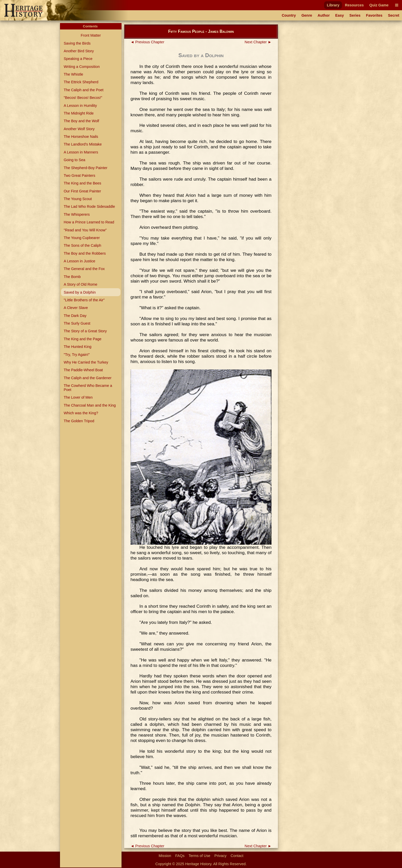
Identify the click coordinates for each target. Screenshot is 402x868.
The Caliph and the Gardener (87, 378)
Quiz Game (379, 5)
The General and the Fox (84, 269)
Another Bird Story (79, 51)
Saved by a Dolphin (80, 292)
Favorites (374, 15)
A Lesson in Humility (80, 106)
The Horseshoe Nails (81, 137)
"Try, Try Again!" (77, 355)
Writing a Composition (82, 67)
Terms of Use (200, 856)
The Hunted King (77, 347)
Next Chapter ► (258, 42)
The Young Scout (78, 199)
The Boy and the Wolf (81, 121)
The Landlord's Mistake (83, 144)
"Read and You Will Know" (85, 230)
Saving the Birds (77, 43)
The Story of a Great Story (85, 331)
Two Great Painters (79, 175)
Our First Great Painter (82, 191)
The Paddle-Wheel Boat (83, 370)
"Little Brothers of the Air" (84, 300)
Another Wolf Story (79, 129)
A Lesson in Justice (79, 261)
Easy (340, 15)
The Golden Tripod (79, 421)
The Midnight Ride (79, 113)
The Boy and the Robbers (85, 253)
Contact (237, 856)
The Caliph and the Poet (83, 90)
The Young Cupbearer (82, 238)
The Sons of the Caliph (82, 245)
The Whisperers (77, 214)
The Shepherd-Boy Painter (85, 168)
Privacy (220, 856)
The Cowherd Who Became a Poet (88, 388)
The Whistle (73, 74)
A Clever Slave (76, 308)
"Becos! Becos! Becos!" (83, 98)
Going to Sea (74, 160)
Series (355, 15)
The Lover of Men (78, 397)
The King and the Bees (82, 183)
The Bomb (72, 277)
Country (289, 15)
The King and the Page (82, 339)
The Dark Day (75, 316)
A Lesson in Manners (81, 152)
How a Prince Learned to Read (89, 222)
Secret (394, 15)
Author (324, 15)
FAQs (180, 856)
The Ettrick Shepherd (81, 82)
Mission (165, 856)
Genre (307, 15)
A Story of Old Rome (80, 284)
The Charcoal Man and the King (90, 405)
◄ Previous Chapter (147, 42)
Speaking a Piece (78, 59)
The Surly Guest (77, 323)
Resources (354, 5)
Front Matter (91, 35)
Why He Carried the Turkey (86, 362)
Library (333, 5)
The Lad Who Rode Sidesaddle (89, 206)
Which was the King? (81, 413)
